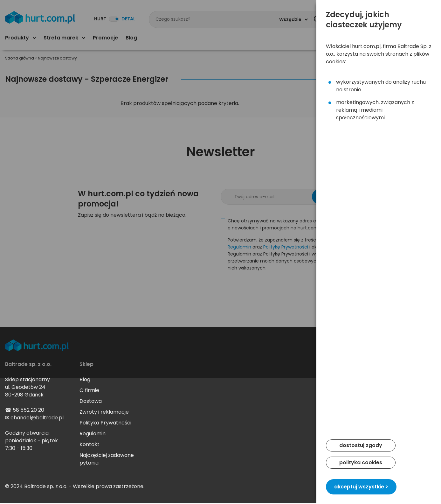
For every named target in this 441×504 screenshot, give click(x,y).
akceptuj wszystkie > (361, 487)
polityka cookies (361, 462)
